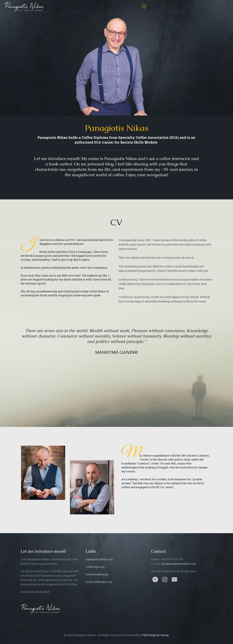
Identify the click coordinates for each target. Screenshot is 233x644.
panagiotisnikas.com (99, 559)
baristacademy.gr (97, 574)
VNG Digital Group (155, 635)
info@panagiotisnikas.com (178, 564)
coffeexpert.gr (95, 567)
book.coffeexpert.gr (99, 582)
